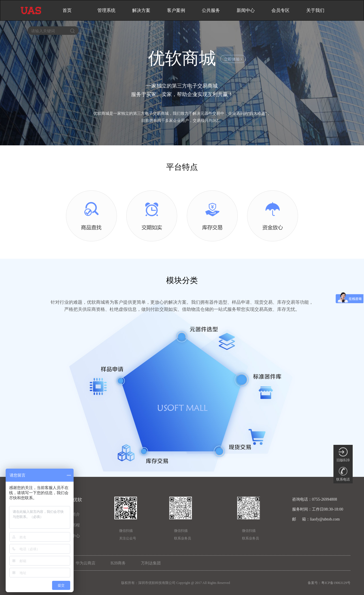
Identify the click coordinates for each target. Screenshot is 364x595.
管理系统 (106, 10)
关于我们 (315, 10)
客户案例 (176, 10)
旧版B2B (343, 455)
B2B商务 (118, 563)
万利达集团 (151, 563)
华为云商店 (85, 563)
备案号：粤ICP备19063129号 (329, 583)
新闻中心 (246, 10)
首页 (67, 10)
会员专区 (281, 10)
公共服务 (211, 10)
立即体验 (233, 59)
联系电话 (343, 474)
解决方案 (141, 10)
